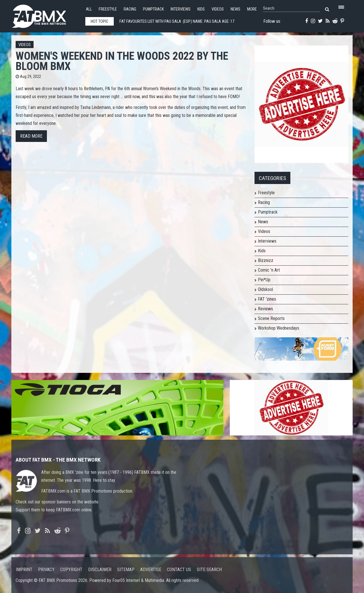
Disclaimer (100, 570)
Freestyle (108, 9)
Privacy (46, 570)
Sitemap (126, 570)
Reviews (265, 309)
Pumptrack (153, 9)
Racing (130, 9)
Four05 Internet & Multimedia (138, 580)
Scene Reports (271, 318)
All (89, 9)
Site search (209, 570)
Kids (201, 9)
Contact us (179, 570)
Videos (218, 9)
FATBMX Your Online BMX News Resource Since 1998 (45, 15)
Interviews (181, 9)
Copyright (71, 570)
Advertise (151, 570)
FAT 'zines (267, 299)
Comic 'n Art (269, 270)
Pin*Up (264, 280)
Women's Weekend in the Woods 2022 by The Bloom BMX (122, 61)
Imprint (24, 570)
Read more (31, 136)
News (235, 9)
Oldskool (265, 289)
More (252, 9)
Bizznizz (266, 260)
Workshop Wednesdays (279, 328)
